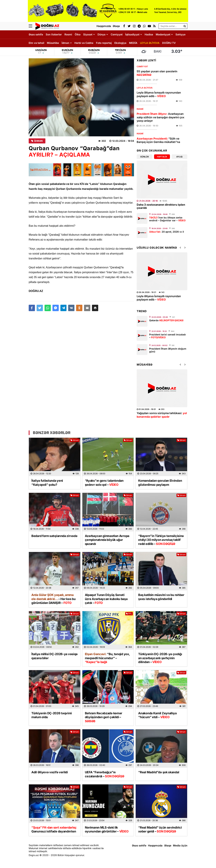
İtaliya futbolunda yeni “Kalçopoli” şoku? (47, 483)
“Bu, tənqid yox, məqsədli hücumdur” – (107, 658)
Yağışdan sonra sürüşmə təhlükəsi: (162, 415)
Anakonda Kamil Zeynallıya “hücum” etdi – (157, 715)
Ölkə (78, 34)
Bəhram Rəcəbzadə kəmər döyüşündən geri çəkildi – (104, 717)
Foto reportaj (104, 43)
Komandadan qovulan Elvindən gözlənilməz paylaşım (160, 483)
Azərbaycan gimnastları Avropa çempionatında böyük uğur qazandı (107, 540)
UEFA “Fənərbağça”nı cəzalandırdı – (105, 774)
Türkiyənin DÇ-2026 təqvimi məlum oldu (52, 715)
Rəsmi (68, 34)
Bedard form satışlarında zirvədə (54, 536)
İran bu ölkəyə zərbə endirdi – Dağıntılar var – (167, 219)
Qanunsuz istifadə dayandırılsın (54, 829)
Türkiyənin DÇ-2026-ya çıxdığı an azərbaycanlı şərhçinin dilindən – (160, 658)
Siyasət (88, 34)
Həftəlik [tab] (162, 157)
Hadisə (149, 34)
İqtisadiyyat (132, 34)
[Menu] (32, 26)
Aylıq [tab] (179, 157)
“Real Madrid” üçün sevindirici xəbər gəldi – (160, 829)
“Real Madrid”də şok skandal (159, 772)
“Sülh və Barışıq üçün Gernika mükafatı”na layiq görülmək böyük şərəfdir (158, 142)
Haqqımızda (155, 845)
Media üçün (180, 845)
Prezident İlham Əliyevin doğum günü (168, 350)
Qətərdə (166, 320)
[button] (95, 308)
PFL (129, 614)
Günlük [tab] (145, 157)
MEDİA (133, 43)
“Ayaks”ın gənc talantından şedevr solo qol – (104, 483)
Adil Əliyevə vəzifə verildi (50, 772)
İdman (65, 43)
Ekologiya (120, 43)
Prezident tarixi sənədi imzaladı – (167, 336)
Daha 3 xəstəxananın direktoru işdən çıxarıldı (161, 206)
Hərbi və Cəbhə (84, 43)
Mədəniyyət (163, 34)
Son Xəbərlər (54, 34)
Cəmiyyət (117, 34)
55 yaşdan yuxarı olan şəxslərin (157, 73)
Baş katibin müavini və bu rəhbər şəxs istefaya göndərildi (161, 597)
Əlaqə (168, 845)
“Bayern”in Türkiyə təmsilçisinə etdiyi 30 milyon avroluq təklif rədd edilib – (161, 540)
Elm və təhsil (36, 43)
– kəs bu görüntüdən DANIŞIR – (53, 599)
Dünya (102, 34)
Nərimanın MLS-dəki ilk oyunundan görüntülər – (107, 829)
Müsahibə (53, 43)
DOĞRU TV (169, 43)
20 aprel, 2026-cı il (167, 232)
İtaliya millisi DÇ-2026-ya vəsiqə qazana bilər (55, 656)
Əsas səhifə (36, 34)
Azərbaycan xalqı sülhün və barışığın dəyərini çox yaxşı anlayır (160, 117)
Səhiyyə (180, 34)
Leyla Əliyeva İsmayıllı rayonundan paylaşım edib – (159, 94)
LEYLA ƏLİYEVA (150, 43)
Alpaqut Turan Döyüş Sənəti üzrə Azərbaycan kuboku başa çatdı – (106, 599)
